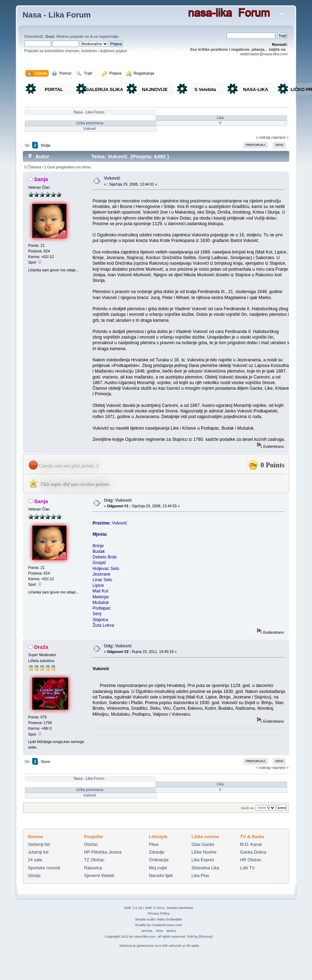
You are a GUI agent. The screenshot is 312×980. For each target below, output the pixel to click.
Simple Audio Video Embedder (158, 919)
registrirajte (109, 36)
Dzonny (206, 936)
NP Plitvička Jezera (103, 852)
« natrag (263, 137)
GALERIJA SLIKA (104, 89)
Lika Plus (200, 876)
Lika (220, 118)
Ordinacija (159, 860)
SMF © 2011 (155, 908)
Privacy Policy (159, 913)
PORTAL (54, 89)
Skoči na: (248, 808)
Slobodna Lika (205, 868)
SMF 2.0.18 (133, 908)
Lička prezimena (90, 123)
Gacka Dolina (253, 852)
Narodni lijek (161, 876)
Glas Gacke (203, 845)
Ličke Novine (204, 852)
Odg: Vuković (118, 500)
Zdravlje (157, 852)
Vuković (90, 128)
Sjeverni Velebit (99, 876)
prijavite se (80, 36)
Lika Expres (203, 860)
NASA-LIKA (256, 89)
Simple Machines (180, 908)
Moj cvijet (158, 868)
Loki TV (248, 868)
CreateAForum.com (167, 925)
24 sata (35, 860)
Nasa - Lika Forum (57, 15)
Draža (41, 647)
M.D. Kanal (251, 845)
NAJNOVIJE (155, 89)
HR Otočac (251, 860)
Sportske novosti (44, 868)
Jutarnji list (38, 852)
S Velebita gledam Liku (205, 91)
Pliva (154, 845)
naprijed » (280, 137)
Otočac (91, 845)
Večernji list (39, 845)
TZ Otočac (94, 860)
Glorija (34, 876)
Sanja (41, 179)
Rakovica (93, 868)
